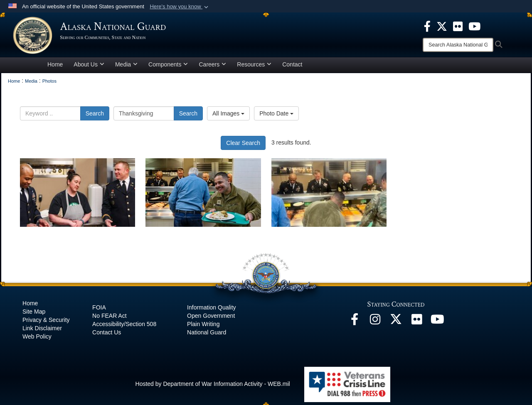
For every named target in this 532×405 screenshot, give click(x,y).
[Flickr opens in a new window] (417, 325)
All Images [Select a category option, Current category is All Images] (228, 117)
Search (95, 117)
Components (168, 68)
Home (55, 68)
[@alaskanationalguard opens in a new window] (375, 325)
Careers (212, 68)
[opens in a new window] (427, 26)
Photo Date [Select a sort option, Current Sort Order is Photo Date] (276, 117)
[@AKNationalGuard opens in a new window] (396, 325)
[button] (180, 7)
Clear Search (243, 147)
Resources (254, 68)
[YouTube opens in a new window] (438, 325)
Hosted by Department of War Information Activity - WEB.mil (213, 388)
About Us (89, 68)
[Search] (458, 45)
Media (126, 68)
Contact (292, 68)
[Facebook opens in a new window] (355, 325)
